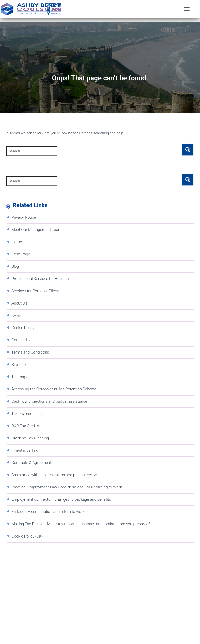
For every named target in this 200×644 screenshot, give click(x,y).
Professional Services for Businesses (43, 279)
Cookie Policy (23, 328)
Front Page (21, 254)
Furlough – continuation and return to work (48, 512)
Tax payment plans (28, 414)
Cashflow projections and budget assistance (49, 401)
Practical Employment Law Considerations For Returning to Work (67, 487)
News (16, 315)
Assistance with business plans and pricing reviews (55, 475)
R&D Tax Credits (25, 426)
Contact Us (21, 340)
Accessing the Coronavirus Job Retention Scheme (54, 389)
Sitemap (19, 365)
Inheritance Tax (24, 450)
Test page (20, 377)
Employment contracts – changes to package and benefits (61, 499)
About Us (19, 303)
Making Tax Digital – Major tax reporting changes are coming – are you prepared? (81, 524)
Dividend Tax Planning (30, 438)
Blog (15, 266)
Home (17, 242)
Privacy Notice (24, 217)
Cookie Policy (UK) (27, 536)
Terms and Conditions (30, 352)
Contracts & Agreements (32, 463)
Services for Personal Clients (36, 291)
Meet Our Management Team (36, 230)
